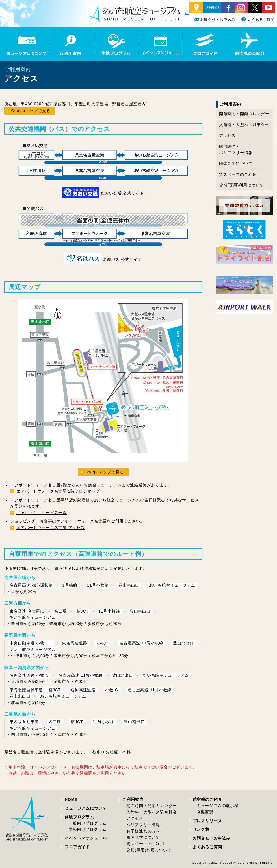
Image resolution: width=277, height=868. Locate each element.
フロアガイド (77, 847)
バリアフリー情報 (143, 825)
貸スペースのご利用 (238, 174)
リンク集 (201, 829)
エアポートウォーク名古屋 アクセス (51, 528)
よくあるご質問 (258, 20)
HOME (71, 799)
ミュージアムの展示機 (218, 806)
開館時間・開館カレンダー (244, 114)
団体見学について (236, 163)
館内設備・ (236, 150)
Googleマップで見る (31, 111)
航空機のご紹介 (207, 799)
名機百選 (205, 812)
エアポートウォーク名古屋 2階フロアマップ (58, 491)
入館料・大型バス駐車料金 (244, 125)
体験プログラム (79, 817)
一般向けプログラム (88, 823)
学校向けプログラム (88, 829)
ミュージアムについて (86, 808)
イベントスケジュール (86, 838)
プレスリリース (207, 821)
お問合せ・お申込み (215, 20)
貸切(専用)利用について (242, 185)
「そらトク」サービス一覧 (42, 513)
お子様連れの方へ (143, 831)
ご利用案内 (133, 799)
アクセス (227, 135)
